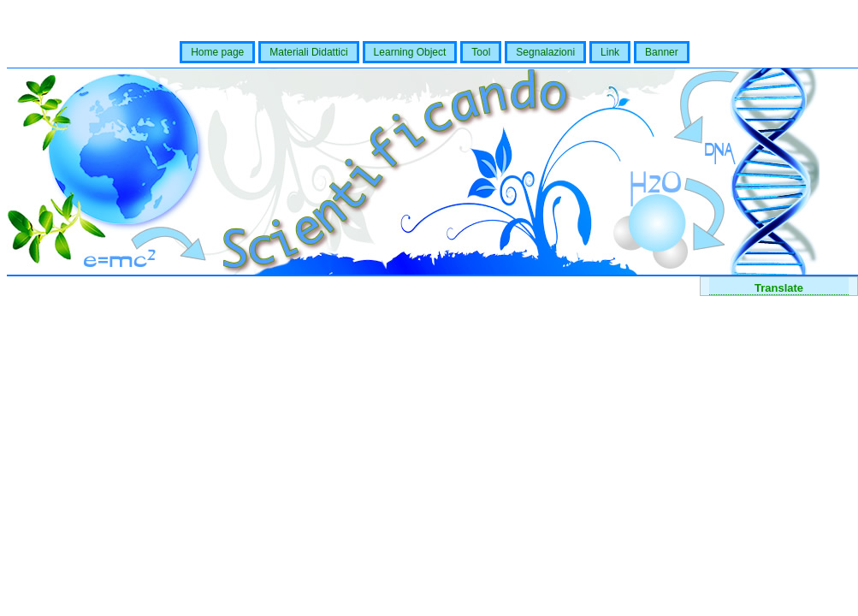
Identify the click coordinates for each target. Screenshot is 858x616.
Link (610, 52)
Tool (481, 52)
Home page (217, 52)
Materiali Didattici (308, 52)
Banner (662, 52)
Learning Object (410, 52)
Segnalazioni (545, 52)
